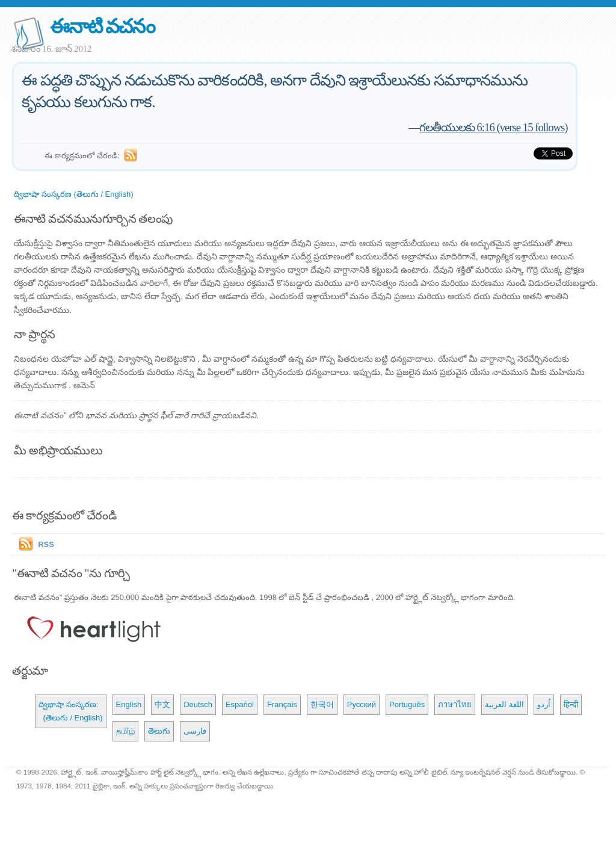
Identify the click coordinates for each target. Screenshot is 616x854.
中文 (162, 704)
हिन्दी (571, 704)
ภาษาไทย (455, 704)
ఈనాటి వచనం (102, 26)
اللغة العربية (504, 704)
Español (240, 704)
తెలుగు (159, 731)
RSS (46, 544)
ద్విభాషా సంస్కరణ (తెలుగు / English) (73, 194)
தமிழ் (125, 731)
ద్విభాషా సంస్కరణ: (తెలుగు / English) (70, 711)
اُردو (544, 704)
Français (282, 704)
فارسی (195, 731)
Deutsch (198, 704)
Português (407, 704)
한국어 (322, 704)
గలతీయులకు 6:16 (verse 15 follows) (494, 127)
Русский (362, 704)
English (129, 704)
